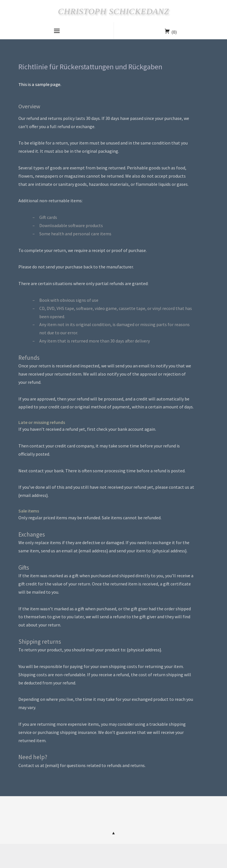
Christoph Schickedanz (114, 11)
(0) (174, 32)
